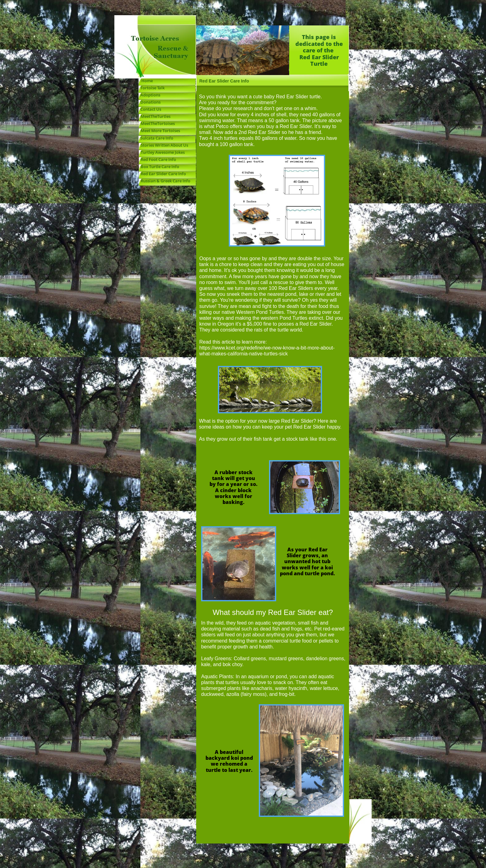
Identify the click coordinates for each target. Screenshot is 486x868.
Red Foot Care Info (157, 159)
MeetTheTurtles (156, 116)
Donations (150, 102)
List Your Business (314, 858)
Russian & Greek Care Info (165, 181)
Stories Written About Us (163, 145)
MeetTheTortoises (157, 123)
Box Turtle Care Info (159, 167)
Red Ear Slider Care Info (162, 174)
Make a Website (274, 858)
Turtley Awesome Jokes (162, 152)
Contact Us (151, 109)
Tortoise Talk (152, 88)
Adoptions (150, 95)
